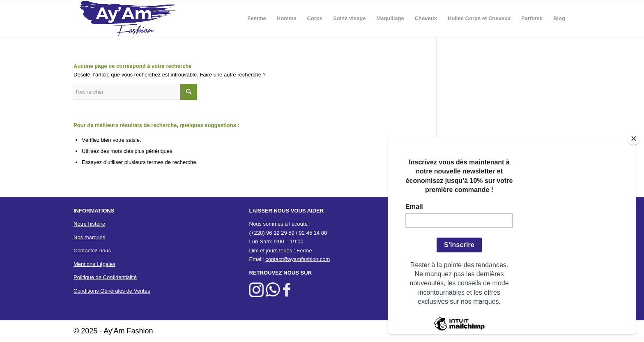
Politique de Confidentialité (105, 277)
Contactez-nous (92, 251)
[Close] (634, 139)
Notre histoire (89, 224)
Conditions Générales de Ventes (112, 291)
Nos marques (89, 237)
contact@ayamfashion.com (298, 259)
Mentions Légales (94, 264)
